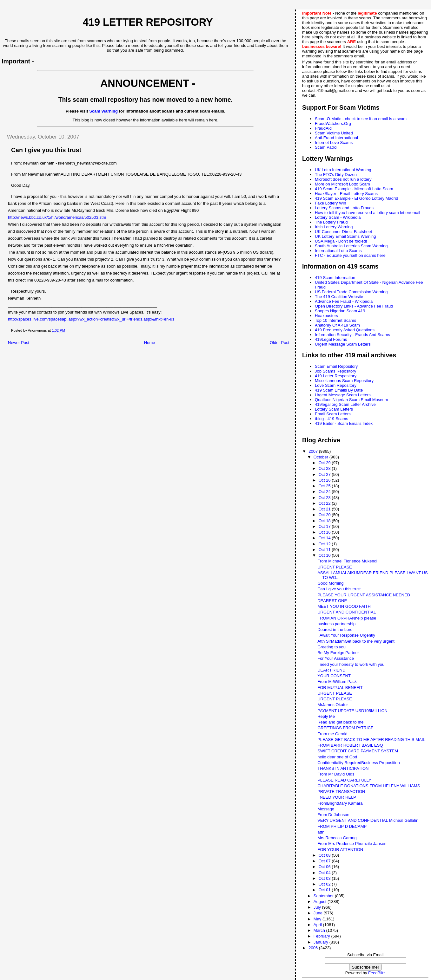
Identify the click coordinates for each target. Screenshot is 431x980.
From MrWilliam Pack (337, 681)
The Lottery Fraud (331, 222)
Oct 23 (325, 498)
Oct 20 (325, 515)
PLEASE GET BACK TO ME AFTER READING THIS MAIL (371, 740)
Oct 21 (325, 509)
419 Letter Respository (336, 376)
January (322, 942)
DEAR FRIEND (331, 670)
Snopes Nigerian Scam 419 (340, 311)
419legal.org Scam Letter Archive (345, 404)
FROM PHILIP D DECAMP (342, 826)
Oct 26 (325, 480)
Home (150, 343)
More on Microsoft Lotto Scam (342, 184)
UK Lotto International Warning (343, 170)
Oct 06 (325, 867)
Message (326, 809)
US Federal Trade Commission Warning (351, 292)
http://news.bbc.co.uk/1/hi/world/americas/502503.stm (57, 217)
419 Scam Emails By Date (339, 390)
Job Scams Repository (335, 371)
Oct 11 (325, 550)
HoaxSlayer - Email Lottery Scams (346, 194)
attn (321, 832)
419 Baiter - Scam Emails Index (344, 423)
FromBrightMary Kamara (340, 803)
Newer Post (19, 343)
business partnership (336, 624)
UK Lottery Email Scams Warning (345, 236)
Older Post (279, 343)
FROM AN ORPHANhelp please (347, 618)
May (318, 919)
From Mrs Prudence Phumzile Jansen (352, 844)
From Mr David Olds (336, 774)
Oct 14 (325, 538)
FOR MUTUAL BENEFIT (340, 688)
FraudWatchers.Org (333, 123)
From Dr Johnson (333, 815)
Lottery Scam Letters (334, 409)
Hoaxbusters (326, 316)
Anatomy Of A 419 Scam (337, 325)
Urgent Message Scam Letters (343, 344)
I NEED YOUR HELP (337, 797)
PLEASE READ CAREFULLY (344, 780)
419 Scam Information (335, 278)
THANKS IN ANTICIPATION (343, 768)
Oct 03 (325, 878)
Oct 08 (325, 855)
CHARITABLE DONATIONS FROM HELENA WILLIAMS (369, 786)
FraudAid (323, 128)
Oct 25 (325, 486)
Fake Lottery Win (330, 203)
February (322, 936)
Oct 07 (325, 861)
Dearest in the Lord (335, 630)
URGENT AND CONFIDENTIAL (347, 612)
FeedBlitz (377, 973)
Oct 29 (325, 463)
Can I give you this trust (339, 589)
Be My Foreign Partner (338, 653)
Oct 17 (325, 526)
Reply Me (326, 716)
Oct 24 (325, 492)
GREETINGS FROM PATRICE (345, 728)
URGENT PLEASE (335, 567)
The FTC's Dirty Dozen (336, 175)
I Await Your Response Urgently (346, 635)
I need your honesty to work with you (351, 664)
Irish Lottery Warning (334, 227)
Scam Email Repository (336, 366)
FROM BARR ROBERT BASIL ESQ (350, 745)
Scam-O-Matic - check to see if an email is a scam (361, 119)
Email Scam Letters (333, 414)
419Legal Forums (331, 339)
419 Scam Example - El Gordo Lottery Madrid (356, 198)
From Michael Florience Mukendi (347, 561)
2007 (314, 451)
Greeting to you (332, 647)
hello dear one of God (337, 757)
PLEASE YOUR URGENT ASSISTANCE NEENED (364, 595)
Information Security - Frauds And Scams (352, 335)
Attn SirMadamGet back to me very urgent (356, 641)
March (320, 930)
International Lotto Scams (338, 251)
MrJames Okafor (333, 705)
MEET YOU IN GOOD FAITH (344, 606)
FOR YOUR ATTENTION (340, 850)
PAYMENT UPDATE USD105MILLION (352, 711)
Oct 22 (325, 503)
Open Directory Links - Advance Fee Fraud (354, 306)
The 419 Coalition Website (339, 297)
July (318, 907)
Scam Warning (103, 111)
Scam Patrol (326, 147)
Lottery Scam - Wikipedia (338, 217)
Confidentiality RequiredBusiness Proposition (358, 763)
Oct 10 (325, 555)
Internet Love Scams (334, 143)
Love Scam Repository (336, 385)
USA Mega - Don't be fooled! (341, 241)
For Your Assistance (336, 658)
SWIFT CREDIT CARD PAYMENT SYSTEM (358, 751)
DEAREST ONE (332, 601)
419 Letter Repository (148, 22)
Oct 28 (325, 468)
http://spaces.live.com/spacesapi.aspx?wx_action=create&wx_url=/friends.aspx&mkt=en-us (91, 319)
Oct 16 (325, 532)
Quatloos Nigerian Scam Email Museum (351, 400)
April (318, 925)
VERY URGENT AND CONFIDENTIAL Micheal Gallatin (368, 820)
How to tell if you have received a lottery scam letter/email (368, 213)
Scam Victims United (334, 133)
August (321, 902)
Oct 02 (325, 884)
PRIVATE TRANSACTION (341, 792)
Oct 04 (325, 873)
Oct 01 (325, 890)
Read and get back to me (340, 722)
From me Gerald (332, 734)
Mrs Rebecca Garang (337, 838)
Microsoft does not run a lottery (343, 179)
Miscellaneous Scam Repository (344, 381)
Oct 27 (325, 474)
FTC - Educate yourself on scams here (350, 255)
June (319, 913)
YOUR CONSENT (334, 676)
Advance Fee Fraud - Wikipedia (344, 301)
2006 (314, 948)
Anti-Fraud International (336, 138)
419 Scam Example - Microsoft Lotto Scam (354, 189)
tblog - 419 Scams (332, 419)
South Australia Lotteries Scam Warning (351, 246)
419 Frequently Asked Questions (345, 330)
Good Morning (330, 583)
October (322, 457)
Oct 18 (325, 521)
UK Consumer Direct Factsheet (343, 232)
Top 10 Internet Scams (335, 320)
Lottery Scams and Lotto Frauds (344, 208)
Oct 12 (325, 544)
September (324, 896)
